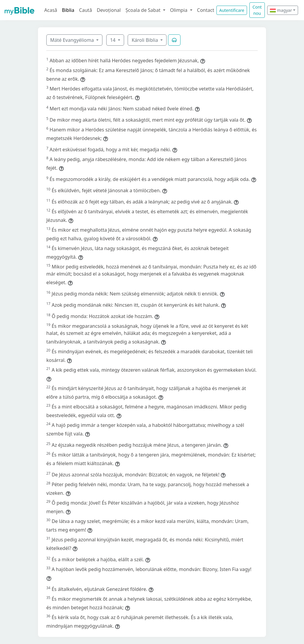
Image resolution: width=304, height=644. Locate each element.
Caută (85, 10)
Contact (206, 10)
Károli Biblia (145, 40)
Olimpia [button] (179, 10)
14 (113, 40)
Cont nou (257, 10)
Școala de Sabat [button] (144, 10)
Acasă (51, 10)
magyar (281, 10)
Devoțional (109, 10)
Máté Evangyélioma (73, 40)
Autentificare (232, 10)
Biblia (68, 10)
